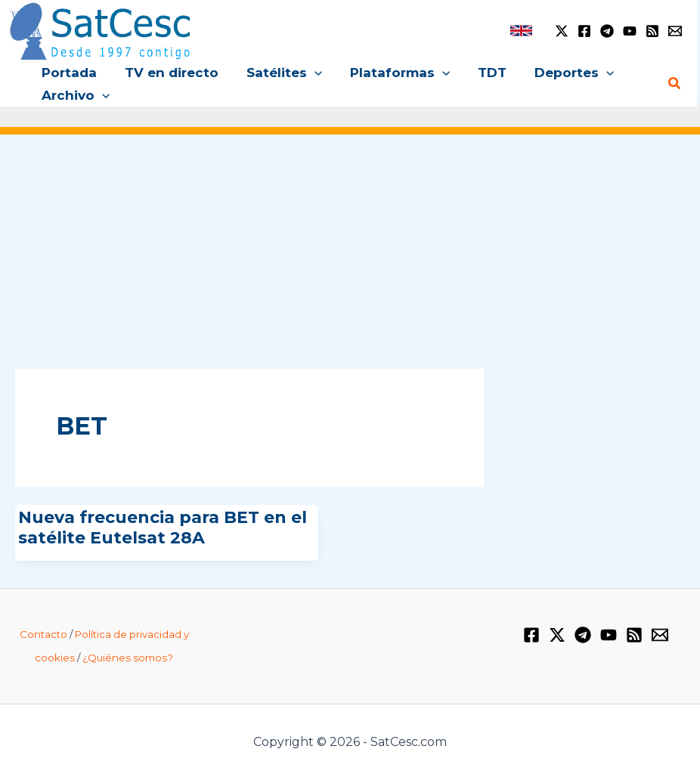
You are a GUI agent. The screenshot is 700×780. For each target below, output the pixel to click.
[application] (308, 73)
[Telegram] (607, 31)
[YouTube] (630, 31)
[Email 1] (675, 31)
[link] (521, 31)
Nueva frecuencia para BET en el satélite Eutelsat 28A (163, 527)
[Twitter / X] (562, 31)
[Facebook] (584, 31)
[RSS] (652, 31)
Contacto (43, 634)
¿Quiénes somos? (128, 658)
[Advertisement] (350, 263)
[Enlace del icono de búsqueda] (675, 84)
